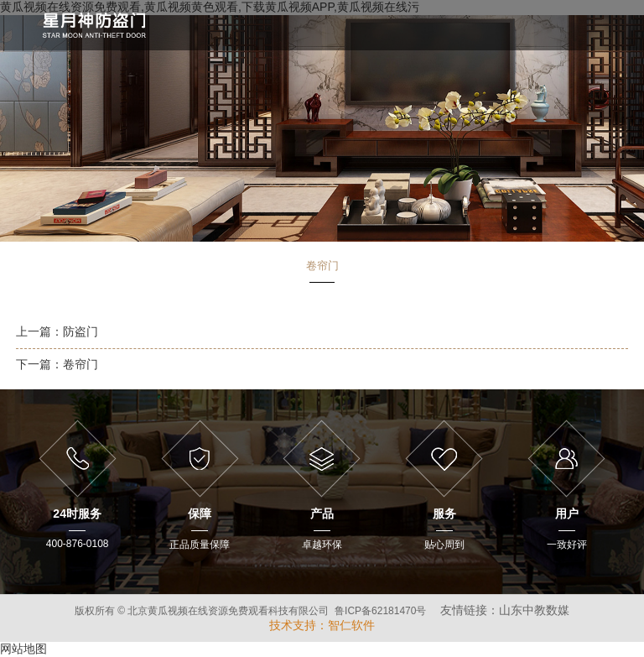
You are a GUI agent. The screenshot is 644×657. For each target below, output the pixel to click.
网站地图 (23, 649)
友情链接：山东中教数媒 (505, 610)
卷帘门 (80, 364)
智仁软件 (351, 625)
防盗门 (80, 331)
